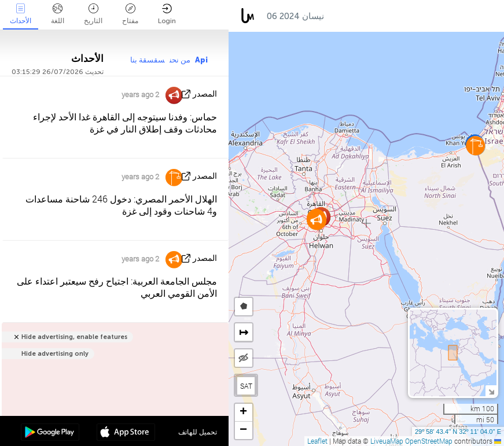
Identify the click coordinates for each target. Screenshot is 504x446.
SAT (246, 386)
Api (201, 60)
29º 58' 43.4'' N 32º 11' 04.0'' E (458, 432)
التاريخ (93, 14)
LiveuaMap (387, 441)
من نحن (180, 60)
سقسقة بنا (148, 60)
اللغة (58, 14)
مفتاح (130, 14)
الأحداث (21, 14)
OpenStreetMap (429, 441)
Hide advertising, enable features (74, 337)
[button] (316, 220)
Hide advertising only (55, 354)
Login (167, 14)
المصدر (205, 94)
